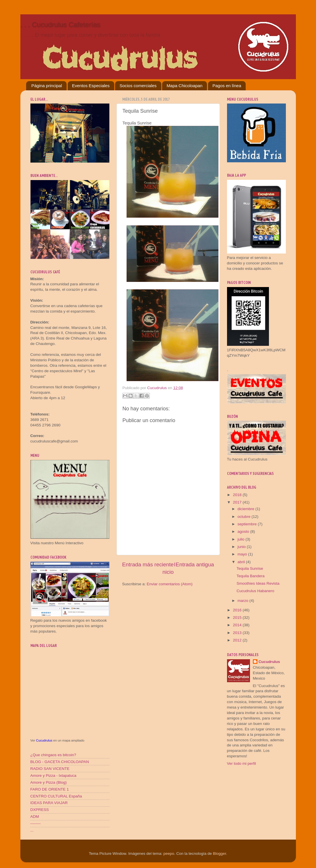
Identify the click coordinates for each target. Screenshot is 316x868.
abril (242, 562)
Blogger (220, 854)
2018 (238, 495)
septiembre (248, 524)
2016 (238, 610)
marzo (244, 601)
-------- (36, 823)
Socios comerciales (138, 86)
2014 (238, 625)
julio (242, 539)
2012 (238, 640)
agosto (244, 531)
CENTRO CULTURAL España (56, 796)
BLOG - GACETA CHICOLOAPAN (60, 762)
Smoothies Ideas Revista (258, 583)
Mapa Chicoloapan (184, 86)
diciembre (247, 509)
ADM (35, 817)
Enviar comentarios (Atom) (170, 584)
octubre (245, 517)
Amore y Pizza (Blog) (49, 782)
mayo (243, 554)
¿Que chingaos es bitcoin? (53, 755)
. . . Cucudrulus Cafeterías (60, 25)
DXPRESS (40, 810)
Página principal (47, 86)
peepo (169, 854)
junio (242, 547)
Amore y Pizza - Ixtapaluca (54, 776)
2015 (238, 618)
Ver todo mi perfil (242, 763)
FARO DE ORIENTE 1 (50, 789)
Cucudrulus (44, 740)
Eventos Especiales (91, 86)
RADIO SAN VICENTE (50, 769)
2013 (238, 633)
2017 (238, 502)
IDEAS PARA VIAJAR (49, 803)
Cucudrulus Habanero (255, 591)
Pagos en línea (227, 86)
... (32, 830)
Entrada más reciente (148, 564)
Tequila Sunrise (250, 568)
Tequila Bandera (251, 576)
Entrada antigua (195, 564)
